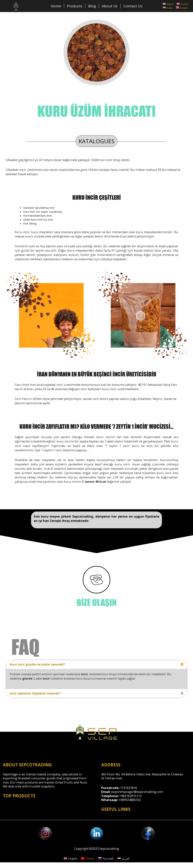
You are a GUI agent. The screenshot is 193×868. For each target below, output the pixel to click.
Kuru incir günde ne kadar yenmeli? (37, 664)
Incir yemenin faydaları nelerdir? (35, 693)
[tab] (96, 664)
